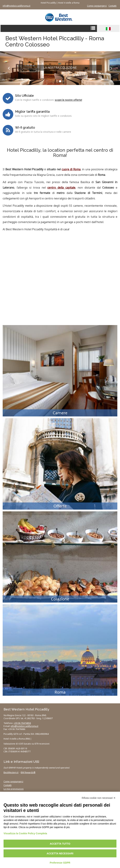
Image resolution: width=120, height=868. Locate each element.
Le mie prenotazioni (14, 789)
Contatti (112, 6)
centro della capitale (61, 188)
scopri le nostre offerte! (68, 100)
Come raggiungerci (97, 6)
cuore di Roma (71, 169)
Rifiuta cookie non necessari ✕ (99, 798)
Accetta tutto (60, 844)
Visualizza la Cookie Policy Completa (25, 833)
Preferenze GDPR (60, 863)
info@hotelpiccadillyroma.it (16, 6)
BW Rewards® (28, 772)
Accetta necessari (60, 853)
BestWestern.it (11, 772)
